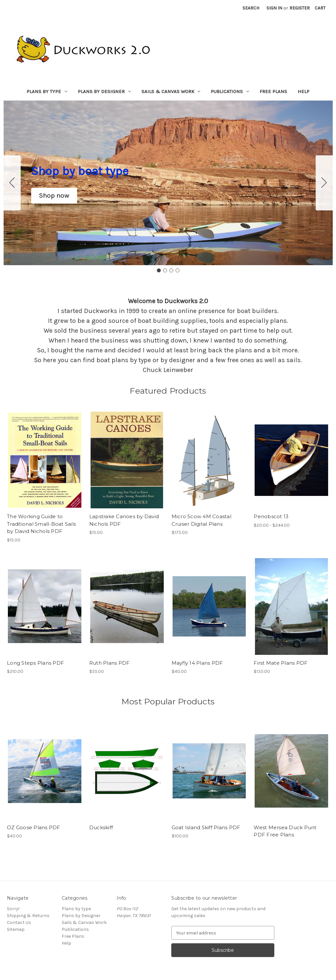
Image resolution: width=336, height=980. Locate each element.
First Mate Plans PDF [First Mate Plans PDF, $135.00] (281, 663)
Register (300, 8)
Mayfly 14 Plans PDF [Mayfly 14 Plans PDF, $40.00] (197, 663)
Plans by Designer (104, 91)
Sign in (274, 8)
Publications (230, 91)
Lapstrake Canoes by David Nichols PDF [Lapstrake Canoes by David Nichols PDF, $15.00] (124, 520)
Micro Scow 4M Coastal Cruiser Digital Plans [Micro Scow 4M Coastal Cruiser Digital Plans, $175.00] (201, 520)
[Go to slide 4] (12, 183)
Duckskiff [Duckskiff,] (101, 827)
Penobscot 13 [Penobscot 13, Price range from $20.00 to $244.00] (271, 516)
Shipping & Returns (28, 916)
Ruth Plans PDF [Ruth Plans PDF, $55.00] (110, 663)
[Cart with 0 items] (320, 8)
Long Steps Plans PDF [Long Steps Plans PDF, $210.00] (35, 663)
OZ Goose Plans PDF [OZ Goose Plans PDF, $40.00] (34, 827)
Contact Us (19, 922)
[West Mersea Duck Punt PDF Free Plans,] (291, 771)
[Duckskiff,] (127, 771)
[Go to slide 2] (324, 183)
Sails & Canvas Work (171, 91)
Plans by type (47, 91)
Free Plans (273, 91)
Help (304, 91)
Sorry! (13, 909)
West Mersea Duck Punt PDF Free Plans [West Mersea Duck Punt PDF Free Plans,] (285, 831)
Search (251, 8)
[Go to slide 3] (171, 270)
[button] (54, 196)
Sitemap (16, 929)
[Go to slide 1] (159, 270)
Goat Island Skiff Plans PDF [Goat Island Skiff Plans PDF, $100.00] (206, 827)
